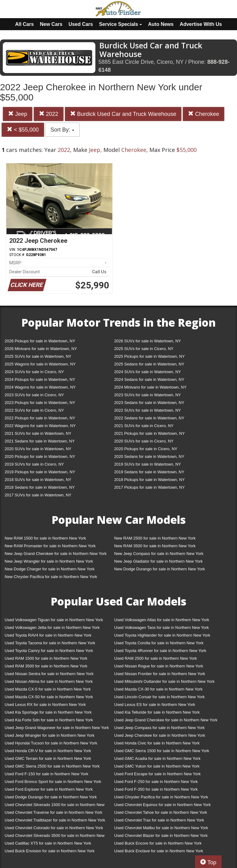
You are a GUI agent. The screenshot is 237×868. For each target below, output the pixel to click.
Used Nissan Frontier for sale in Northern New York (160, 674)
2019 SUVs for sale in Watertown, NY (148, 464)
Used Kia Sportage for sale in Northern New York (48, 712)
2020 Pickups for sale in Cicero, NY (146, 449)
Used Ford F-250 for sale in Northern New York (156, 782)
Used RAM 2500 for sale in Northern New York (156, 658)
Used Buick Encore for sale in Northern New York (158, 843)
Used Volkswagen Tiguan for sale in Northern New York (54, 620)
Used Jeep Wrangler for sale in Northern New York (50, 735)
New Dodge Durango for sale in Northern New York (160, 569)
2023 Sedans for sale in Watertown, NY (149, 403)
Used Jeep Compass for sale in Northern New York (159, 728)
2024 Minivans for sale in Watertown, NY (150, 387)
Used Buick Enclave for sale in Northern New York (159, 851)
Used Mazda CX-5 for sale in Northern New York (48, 689)
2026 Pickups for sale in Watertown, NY (40, 341)
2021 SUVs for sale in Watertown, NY (38, 433)
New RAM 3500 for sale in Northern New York (155, 546)
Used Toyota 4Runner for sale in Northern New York (160, 651)
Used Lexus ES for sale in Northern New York (155, 705)
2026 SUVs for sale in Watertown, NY (148, 341)
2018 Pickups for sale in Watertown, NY (150, 480)
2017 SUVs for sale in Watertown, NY (38, 495)
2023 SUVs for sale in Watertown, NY (148, 395)
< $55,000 (23, 130)
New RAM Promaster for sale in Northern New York (50, 546)
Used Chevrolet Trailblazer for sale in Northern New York (55, 820)
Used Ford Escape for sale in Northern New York (157, 774)
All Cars (24, 24)
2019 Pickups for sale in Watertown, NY (40, 472)
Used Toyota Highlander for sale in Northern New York (162, 635)
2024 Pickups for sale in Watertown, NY (40, 379)
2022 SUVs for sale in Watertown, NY (148, 410)
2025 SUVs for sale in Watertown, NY (38, 356)
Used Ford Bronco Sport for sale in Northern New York (53, 782)
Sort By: (62, 130)
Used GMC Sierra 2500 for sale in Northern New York (52, 766)
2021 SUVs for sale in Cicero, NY (144, 426)
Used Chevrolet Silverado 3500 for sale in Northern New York (55, 837)
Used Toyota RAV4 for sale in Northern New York (48, 635)
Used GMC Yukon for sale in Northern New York (157, 766)
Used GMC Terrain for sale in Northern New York (48, 758)
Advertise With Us (201, 24)
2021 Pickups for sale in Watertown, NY (150, 433)
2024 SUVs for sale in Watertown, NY (148, 372)
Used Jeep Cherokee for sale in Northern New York (160, 735)
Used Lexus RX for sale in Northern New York (45, 705)
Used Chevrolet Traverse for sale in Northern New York (53, 812)
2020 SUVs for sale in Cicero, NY (144, 441)
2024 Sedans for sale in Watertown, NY (149, 379)
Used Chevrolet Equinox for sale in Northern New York (162, 805)
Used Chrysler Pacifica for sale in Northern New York (161, 797)
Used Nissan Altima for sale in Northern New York (49, 681)
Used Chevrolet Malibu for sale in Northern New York (161, 828)
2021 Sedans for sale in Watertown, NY (40, 441)
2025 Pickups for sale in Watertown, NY (150, 356)
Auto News (161, 24)
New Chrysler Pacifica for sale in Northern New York (51, 577)
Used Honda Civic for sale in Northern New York (157, 743)
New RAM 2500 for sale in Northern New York (155, 538)
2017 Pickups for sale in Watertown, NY (150, 487)
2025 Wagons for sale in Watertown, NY (40, 364)
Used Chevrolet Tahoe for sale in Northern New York (161, 812)
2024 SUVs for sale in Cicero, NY (34, 372)
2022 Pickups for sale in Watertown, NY (40, 418)
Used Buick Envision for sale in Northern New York (50, 851)
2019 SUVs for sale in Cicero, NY (34, 464)
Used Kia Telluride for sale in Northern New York (157, 712)
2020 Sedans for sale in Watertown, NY (149, 456)
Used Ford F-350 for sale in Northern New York (156, 789)
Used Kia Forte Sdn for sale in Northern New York (49, 720)
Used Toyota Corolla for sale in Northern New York (159, 643)
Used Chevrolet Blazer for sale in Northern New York (161, 835)
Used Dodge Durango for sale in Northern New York (51, 797)
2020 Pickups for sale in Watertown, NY (40, 456)
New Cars (51, 24)
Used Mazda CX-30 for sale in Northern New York (158, 689)
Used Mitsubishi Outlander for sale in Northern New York (164, 681)
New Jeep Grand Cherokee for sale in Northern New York (56, 554)
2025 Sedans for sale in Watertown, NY (149, 364)
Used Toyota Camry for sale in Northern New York (49, 651)
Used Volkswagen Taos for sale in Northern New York (162, 628)
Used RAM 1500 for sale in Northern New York (46, 658)
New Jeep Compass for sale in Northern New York (159, 554)
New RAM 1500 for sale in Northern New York (45, 538)
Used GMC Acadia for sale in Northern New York (157, 758)
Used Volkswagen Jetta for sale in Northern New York (52, 628)
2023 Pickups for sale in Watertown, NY (40, 403)
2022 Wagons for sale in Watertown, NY (40, 426)
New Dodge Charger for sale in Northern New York (50, 569)
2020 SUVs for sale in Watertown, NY (38, 449)
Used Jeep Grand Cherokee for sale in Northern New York (166, 720)
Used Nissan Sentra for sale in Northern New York (49, 674)
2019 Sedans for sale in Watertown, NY (149, 472)
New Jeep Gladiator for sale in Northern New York (158, 561)
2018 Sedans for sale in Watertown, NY (40, 487)
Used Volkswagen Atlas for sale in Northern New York (162, 620)
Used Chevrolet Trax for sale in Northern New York (159, 820)
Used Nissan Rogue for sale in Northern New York (159, 666)
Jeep (18, 114)
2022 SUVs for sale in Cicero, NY (34, 410)
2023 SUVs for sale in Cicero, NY (34, 395)
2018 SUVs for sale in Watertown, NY (38, 480)
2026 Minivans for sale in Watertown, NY (41, 349)
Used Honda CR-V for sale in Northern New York (48, 751)
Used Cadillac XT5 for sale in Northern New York (48, 843)
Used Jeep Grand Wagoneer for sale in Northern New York (57, 728)
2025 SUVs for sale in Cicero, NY (144, 349)
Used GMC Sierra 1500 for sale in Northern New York (162, 751)
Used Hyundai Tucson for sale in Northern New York (51, 743)
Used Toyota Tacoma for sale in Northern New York (50, 643)
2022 (49, 114)
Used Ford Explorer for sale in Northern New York (49, 789)
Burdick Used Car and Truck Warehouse (123, 114)
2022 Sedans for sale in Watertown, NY (149, 418)
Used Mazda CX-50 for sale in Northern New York (49, 697)
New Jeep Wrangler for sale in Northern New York (49, 561)
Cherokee (204, 114)
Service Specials (121, 24)
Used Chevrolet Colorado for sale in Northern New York (54, 828)
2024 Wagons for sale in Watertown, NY (40, 387)
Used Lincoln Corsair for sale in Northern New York (159, 697)
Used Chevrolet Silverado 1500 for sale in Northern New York (55, 806)
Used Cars (81, 24)
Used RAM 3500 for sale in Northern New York (46, 666)
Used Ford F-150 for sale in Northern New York (46, 774)
